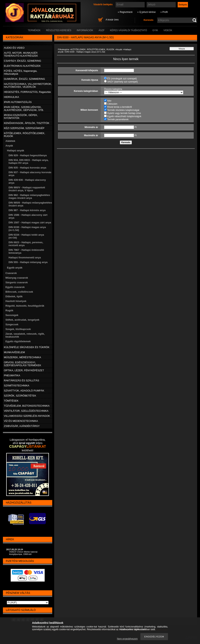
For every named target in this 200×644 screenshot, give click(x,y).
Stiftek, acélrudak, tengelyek (22, 320)
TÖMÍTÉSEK (11, 401)
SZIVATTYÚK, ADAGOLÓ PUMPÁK (24, 391)
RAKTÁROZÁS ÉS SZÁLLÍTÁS (21, 380)
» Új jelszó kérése (147, 12)
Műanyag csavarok (17, 278)
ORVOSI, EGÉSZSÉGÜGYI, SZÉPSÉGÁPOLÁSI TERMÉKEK (23, 364)
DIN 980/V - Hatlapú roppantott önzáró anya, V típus (27, 189)
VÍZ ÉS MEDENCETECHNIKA (21, 421)
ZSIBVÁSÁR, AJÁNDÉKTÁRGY (22, 426)
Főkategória (63, 49)
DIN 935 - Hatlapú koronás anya (27, 168)
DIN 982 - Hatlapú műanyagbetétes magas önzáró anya (29, 197)
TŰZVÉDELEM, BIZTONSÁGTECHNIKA (27, 406)
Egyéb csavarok (15, 287)
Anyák (119, 49)
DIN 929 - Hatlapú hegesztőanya (28, 155)
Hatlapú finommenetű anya (25, 258)
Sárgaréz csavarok (17, 282)
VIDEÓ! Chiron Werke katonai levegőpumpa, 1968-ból (23, 553)
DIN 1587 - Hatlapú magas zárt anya (30, 222)
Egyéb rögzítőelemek (18, 341)
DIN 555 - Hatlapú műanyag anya (28, 262)
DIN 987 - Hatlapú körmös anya (27, 210)
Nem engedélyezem (127, 639)
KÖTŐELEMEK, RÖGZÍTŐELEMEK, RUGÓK (93, 49)
